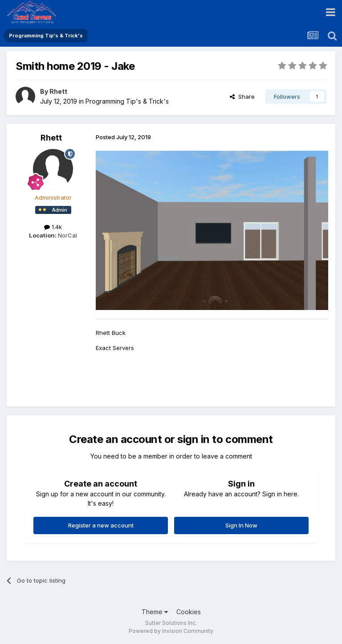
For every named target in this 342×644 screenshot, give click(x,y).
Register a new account (101, 525)
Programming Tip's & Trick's (127, 101)
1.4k (53, 227)
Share (242, 97)
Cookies (189, 612)
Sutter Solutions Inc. (171, 623)
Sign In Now (241, 525)
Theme (155, 612)
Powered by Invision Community (171, 631)
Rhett (58, 91)
